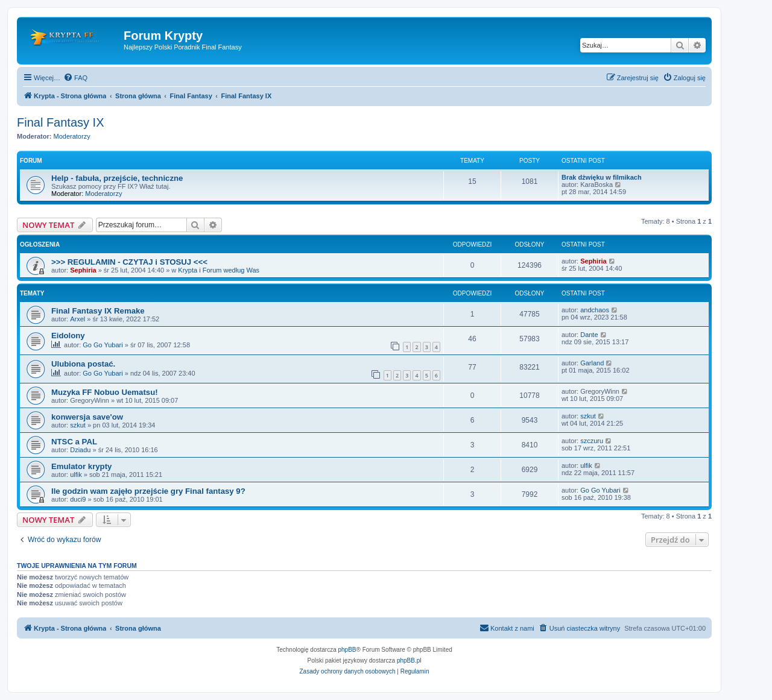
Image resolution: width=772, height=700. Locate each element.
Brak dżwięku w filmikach (602, 177)
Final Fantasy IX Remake (98, 311)
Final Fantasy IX (61, 122)
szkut (78, 425)
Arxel (78, 319)
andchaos (595, 310)
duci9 (78, 499)
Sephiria (83, 270)
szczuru (592, 441)
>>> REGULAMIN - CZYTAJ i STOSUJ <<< (129, 262)
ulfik (76, 475)
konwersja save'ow (87, 417)
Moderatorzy (72, 136)
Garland (592, 363)
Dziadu (80, 450)
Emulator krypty (81, 466)
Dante (589, 335)
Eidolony (68, 336)
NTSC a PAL (74, 442)
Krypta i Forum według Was (219, 270)
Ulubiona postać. (83, 364)
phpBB (347, 650)
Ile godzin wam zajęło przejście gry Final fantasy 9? (148, 491)
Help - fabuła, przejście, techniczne (117, 178)
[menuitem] (75, 78)
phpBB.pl (409, 661)
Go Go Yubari (103, 345)
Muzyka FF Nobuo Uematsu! (105, 392)
